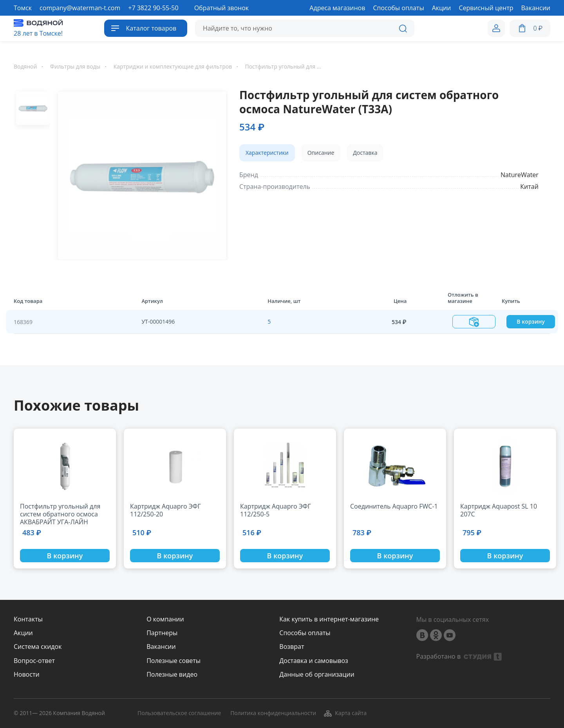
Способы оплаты (305, 633)
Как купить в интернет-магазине (329, 619)
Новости (27, 675)
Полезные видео (172, 675)
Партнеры (162, 633)
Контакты (28, 619)
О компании (165, 619)
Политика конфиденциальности (273, 713)
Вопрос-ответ (34, 661)
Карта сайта (345, 713)
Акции (23, 633)
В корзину (531, 321)
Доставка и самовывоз (314, 661)
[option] (139, 174)
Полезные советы (174, 661)
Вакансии (161, 647)
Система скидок (38, 647)
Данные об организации (317, 675)
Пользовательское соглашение (179, 713)
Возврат (292, 647)
